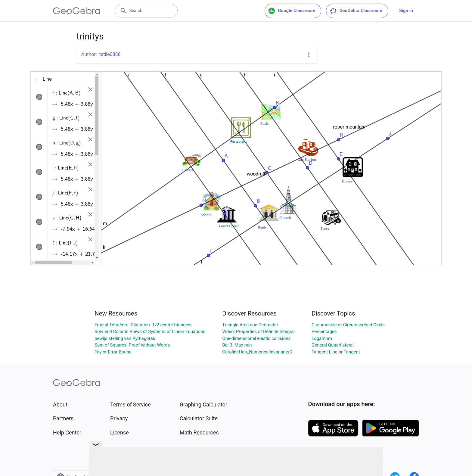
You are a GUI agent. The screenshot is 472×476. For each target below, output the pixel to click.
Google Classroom (292, 11)
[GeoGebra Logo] (77, 11)
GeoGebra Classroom (356, 11)
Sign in (406, 11)
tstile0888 (110, 54)
